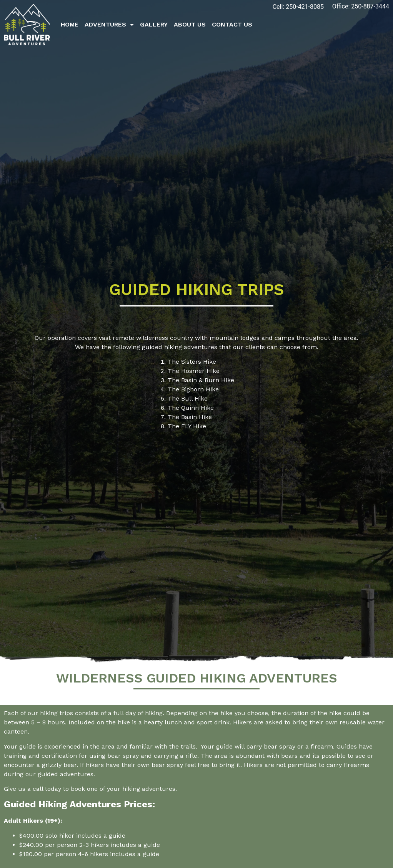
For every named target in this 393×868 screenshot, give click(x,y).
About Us (190, 24)
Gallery (154, 24)
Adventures (109, 25)
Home (70, 24)
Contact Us (232, 24)
